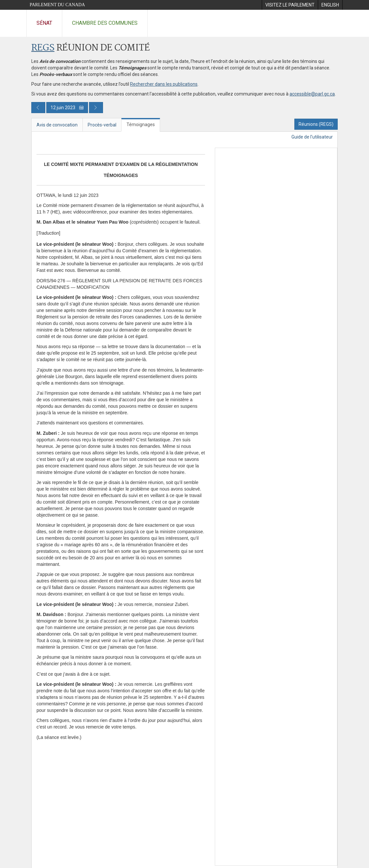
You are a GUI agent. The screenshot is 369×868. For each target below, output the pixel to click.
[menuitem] (290, 5)
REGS (43, 48)
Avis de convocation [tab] (57, 125)
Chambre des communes (105, 23)
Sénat (44, 23)
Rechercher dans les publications (164, 84)
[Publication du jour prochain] (96, 108)
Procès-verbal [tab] (102, 125)
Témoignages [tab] (141, 125)
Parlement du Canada (57, 5)
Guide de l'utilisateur (312, 137)
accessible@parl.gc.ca (312, 94)
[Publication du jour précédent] (38, 108)
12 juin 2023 (67, 108)
